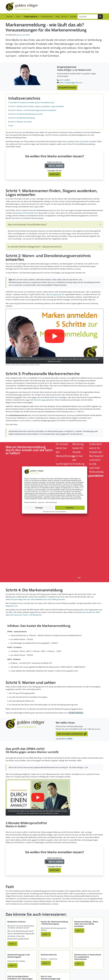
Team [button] (18, 16)
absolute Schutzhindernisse (27, 213)
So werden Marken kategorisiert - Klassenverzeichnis (35, 247)
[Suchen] (88, 17)
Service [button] (64, 16)
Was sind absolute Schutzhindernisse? (27, 224)
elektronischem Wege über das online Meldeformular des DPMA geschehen (35, 599)
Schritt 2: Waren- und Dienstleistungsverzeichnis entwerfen (32, 110)
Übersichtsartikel (82, 141)
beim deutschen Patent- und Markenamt (26, 615)
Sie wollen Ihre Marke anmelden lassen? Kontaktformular (31, 103)
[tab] (79, 578)
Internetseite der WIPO (91, 612)
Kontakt (73, 16)
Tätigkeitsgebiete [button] (31, 16)
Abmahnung (39, 400)
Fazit (11, 126)
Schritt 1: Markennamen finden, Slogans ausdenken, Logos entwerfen (36, 106)
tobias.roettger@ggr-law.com (70, 83)
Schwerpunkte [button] (47, 16)
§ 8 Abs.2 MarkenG (76, 713)
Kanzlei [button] (10, 16)
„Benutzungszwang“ (54, 294)
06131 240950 (63, 80)
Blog (58, 16)
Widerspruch (55, 397)
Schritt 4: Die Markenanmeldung (22, 118)
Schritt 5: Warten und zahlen (20, 122)
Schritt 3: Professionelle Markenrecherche (25, 114)
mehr (12, 944)
